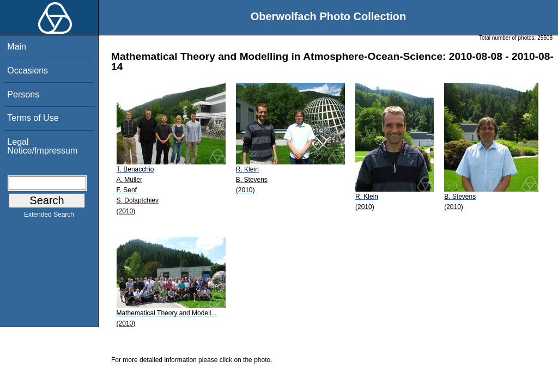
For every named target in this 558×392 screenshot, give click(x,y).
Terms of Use (33, 118)
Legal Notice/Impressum (42, 146)
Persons (23, 94)
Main (17, 47)
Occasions (28, 71)
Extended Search (49, 217)
